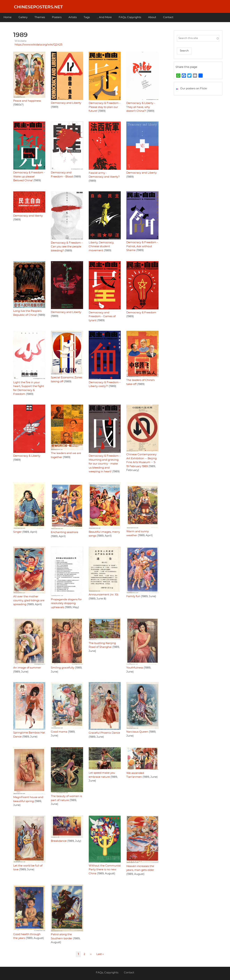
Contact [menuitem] (168, 17)
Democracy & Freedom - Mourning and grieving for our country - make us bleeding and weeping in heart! (105, 464)
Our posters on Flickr (194, 89)
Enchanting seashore (65, 532)
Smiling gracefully (63, 668)
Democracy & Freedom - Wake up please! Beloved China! (29, 177)
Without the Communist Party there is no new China (105, 870)
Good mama (59, 732)
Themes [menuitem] (40, 17)
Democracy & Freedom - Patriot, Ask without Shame (142, 246)
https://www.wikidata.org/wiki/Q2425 (38, 45)
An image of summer (27, 668)
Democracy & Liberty (27, 456)
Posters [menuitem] (57, 17)
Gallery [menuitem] (23, 17)
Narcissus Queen (137, 732)
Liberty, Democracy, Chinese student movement (101, 247)
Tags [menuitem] (87, 17)
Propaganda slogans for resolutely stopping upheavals (66, 603)
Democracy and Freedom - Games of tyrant (102, 317)
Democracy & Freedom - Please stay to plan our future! (105, 107)
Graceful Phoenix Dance (104, 733)
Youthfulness (135, 668)
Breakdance (59, 841)
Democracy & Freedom (141, 313)
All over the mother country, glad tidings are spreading (29, 600)
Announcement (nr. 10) (103, 595)
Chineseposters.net (38, 7)
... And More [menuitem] (104, 17)
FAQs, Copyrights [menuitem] (130, 17)
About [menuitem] (152, 17)
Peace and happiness (27, 101)
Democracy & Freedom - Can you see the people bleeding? (67, 247)
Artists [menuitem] (73, 17)
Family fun (133, 596)
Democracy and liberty (28, 216)
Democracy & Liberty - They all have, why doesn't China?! (141, 107)
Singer (17, 532)
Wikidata (21, 41)
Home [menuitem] (7, 17)
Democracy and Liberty (66, 103)
